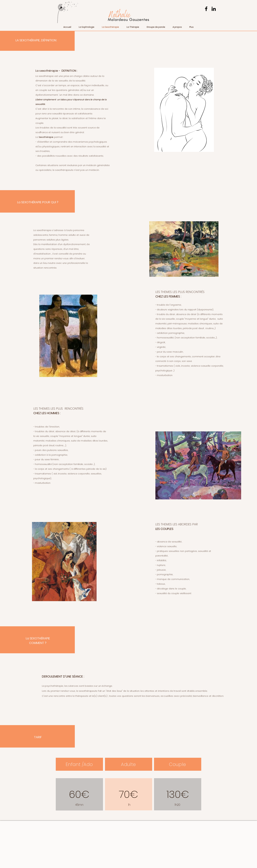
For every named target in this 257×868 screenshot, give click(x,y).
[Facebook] (206, 9)
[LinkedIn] (214, 9)
